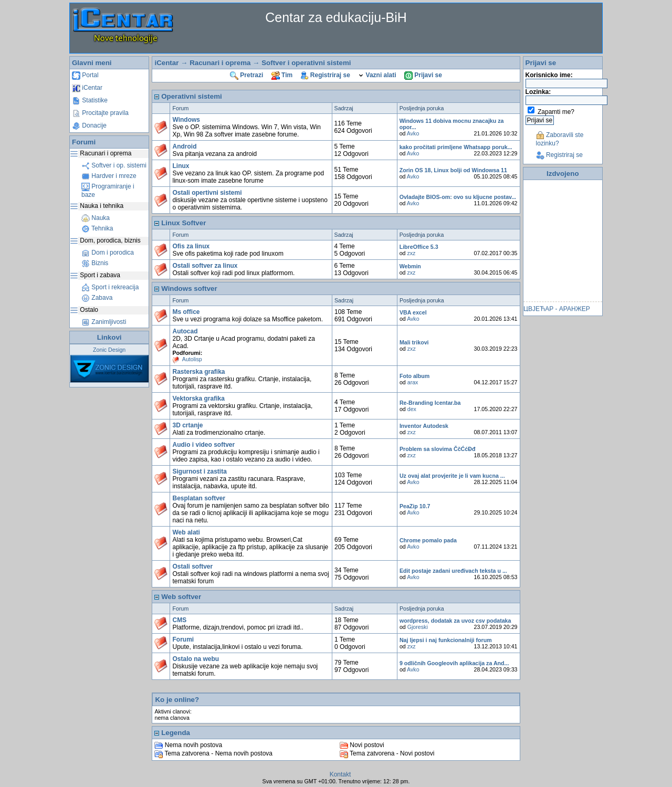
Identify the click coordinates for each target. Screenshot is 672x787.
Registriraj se (325, 75)
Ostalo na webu (196, 659)
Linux (181, 166)
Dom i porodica (108, 253)
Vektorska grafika (198, 398)
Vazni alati (377, 75)
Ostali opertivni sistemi (207, 193)
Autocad (185, 331)
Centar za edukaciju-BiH (336, 17)
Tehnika (97, 228)
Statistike (90, 100)
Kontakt (340, 774)
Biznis (95, 263)
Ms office (186, 312)
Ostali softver (192, 566)
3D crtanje (187, 425)
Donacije (89, 125)
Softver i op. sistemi (114, 165)
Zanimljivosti (104, 322)
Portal (85, 75)
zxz (411, 253)
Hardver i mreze (109, 176)
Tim (282, 75)
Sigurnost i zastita (199, 471)
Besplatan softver (199, 498)
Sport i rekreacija (110, 287)
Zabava (97, 298)
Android (184, 146)
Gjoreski (418, 627)
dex (412, 409)
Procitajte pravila (100, 113)
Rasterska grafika (198, 372)
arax (413, 382)
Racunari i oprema (220, 63)
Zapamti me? (556, 112)
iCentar (87, 88)
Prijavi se (423, 75)
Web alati (186, 532)
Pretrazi (246, 75)
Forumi (183, 639)
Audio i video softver (203, 445)
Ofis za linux (191, 246)
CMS (179, 620)
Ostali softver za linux (205, 266)
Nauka (96, 218)
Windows (186, 120)
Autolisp (192, 359)
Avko (413, 133)
